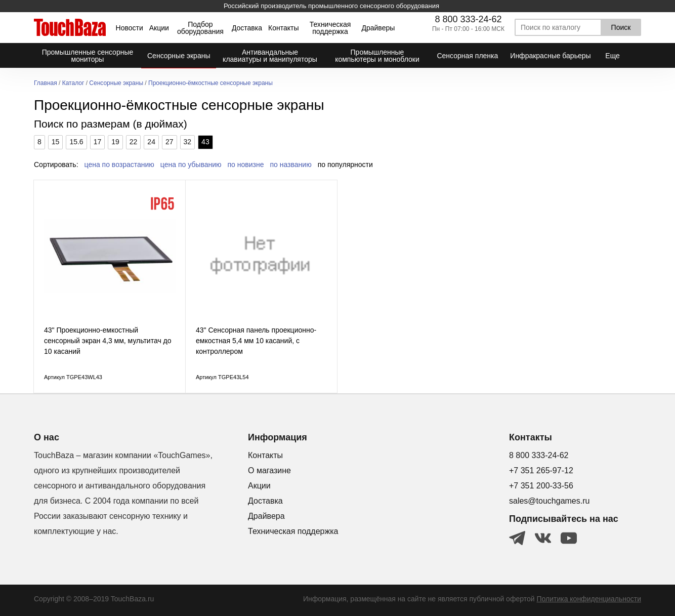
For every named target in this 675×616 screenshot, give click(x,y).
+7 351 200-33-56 (541, 486)
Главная (46, 83)
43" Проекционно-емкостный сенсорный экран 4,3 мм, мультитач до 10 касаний (108, 341)
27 (170, 142)
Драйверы (378, 28)
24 (151, 142)
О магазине (269, 470)
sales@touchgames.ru (549, 501)
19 (115, 142)
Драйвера (266, 516)
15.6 (76, 142)
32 (188, 142)
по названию (291, 165)
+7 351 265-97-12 (541, 470)
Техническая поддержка (330, 28)
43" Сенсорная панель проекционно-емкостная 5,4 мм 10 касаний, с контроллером (256, 341)
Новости (130, 28)
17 (98, 142)
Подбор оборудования (200, 28)
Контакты (283, 28)
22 (134, 142)
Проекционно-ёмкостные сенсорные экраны (210, 83)
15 (56, 142)
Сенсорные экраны (116, 83)
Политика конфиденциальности (589, 599)
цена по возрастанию (119, 165)
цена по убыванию (191, 165)
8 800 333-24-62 (468, 19)
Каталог (73, 83)
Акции (159, 28)
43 (205, 142)
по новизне (246, 165)
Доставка (247, 28)
